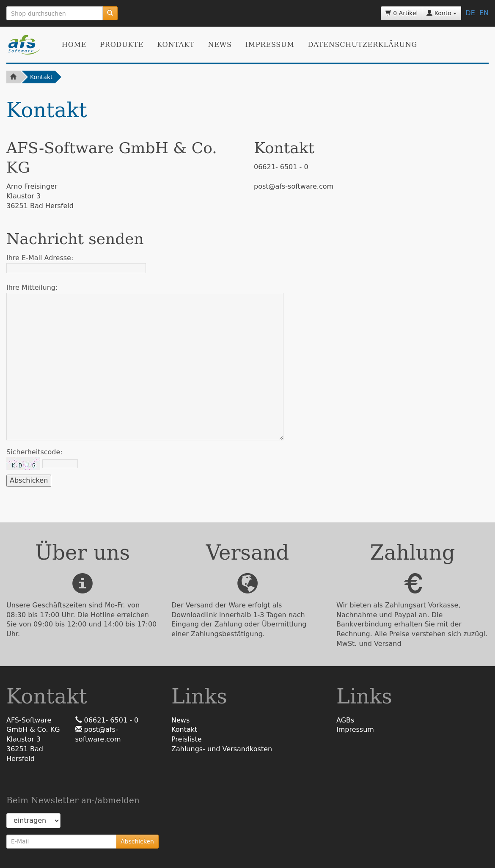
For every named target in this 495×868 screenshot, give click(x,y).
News (220, 45)
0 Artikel (402, 13)
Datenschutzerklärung (363, 45)
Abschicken (137, 841)
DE (470, 13)
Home (74, 45)
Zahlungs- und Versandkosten (222, 749)
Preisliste (187, 739)
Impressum (270, 45)
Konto (441, 13)
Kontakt (176, 45)
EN (484, 13)
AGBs (345, 720)
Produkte (122, 45)
